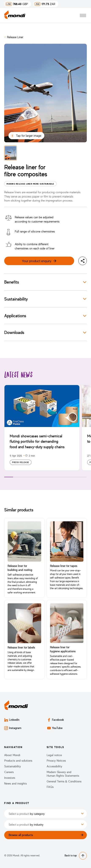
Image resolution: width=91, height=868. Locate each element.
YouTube (55, 728)
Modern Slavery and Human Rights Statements (63, 774)
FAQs (50, 787)
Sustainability (13, 766)
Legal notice (54, 755)
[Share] (83, 261)
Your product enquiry (39, 261)
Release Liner (15, 37)
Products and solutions (18, 761)
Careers (9, 772)
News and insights (16, 783)
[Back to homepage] (15, 15)
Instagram (13, 728)
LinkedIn (12, 720)
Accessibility (54, 766)
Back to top (76, 856)
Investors (10, 778)
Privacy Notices (56, 761)
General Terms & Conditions (64, 781)
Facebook (56, 720)
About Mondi (12, 755)
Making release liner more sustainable (30, 184)
